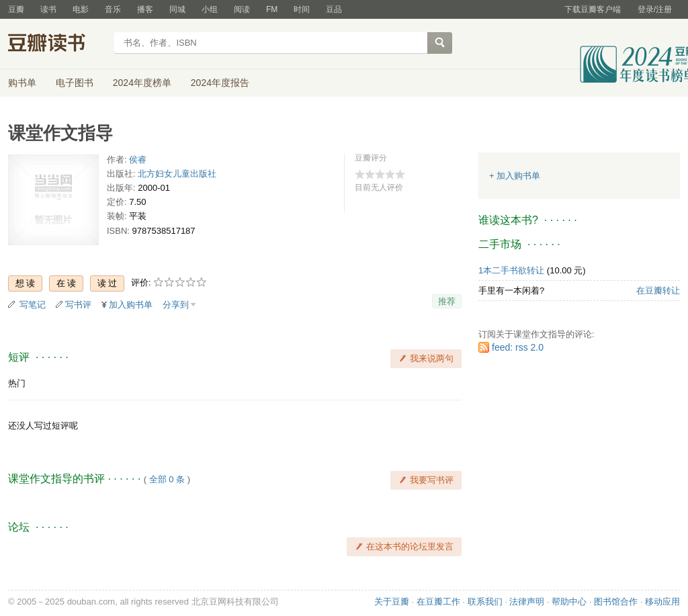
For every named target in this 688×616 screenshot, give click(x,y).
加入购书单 (131, 305)
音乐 (113, 9)
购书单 (22, 83)
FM (272, 9)
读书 (48, 9)
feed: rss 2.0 (518, 347)
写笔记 (33, 305)
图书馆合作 (616, 602)
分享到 (176, 305)
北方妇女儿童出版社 (177, 174)
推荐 (447, 301)
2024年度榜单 (142, 83)
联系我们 (485, 602)
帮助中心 (569, 602)
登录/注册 (655, 9)
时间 (302, 9)
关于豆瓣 (392, 602)
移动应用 (662, 602)
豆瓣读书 (57, 44)
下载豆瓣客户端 (593, 9)
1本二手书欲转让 (511, 270)
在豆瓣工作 (438, 602)
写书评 (78, 305)
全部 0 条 (167, 479)
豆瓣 (16, 9)
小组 (210, 9)
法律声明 (527, 602)
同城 (177, 9)
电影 (81, 9)
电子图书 (75, 83)
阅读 (242, 9)
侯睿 (138, 160)
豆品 (334, 9)
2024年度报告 (220, 83)
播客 (145, 9)
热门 (17, 383)
